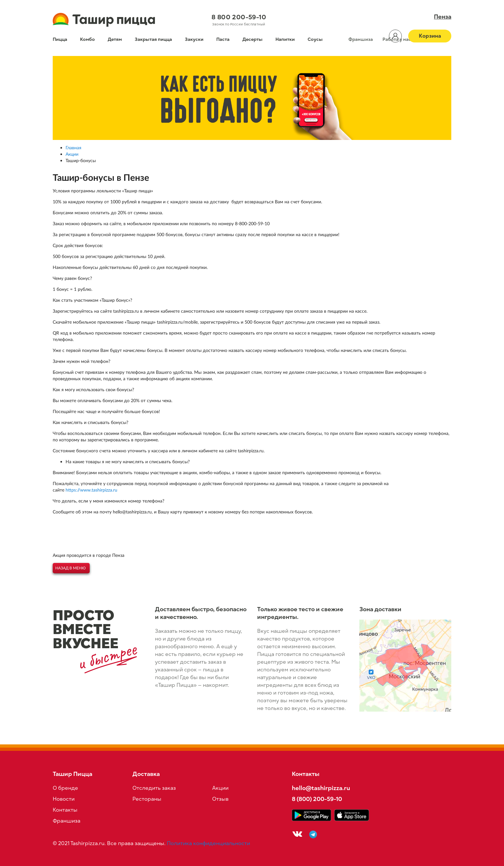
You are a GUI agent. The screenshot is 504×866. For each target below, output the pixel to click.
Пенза (443, 17)
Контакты (65, 810)
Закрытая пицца (153, 39)
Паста (223, 39)
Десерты (252, 39)
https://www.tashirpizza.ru (91, 490)
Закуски (194, 39)
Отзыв (220, 799)
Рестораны (147, 799)
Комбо (87, 39)
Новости (64, 799)
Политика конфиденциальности (208, 843)
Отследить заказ (154, 788)
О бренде (65, 788)
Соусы (315, 39)
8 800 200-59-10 (239, 17)
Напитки (285, 39)
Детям (115, 39)
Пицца (60, 39)
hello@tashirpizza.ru (321, 788)
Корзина (430, 36)
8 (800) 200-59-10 (317, 799)
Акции (220, 788)
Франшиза (361, 39)
